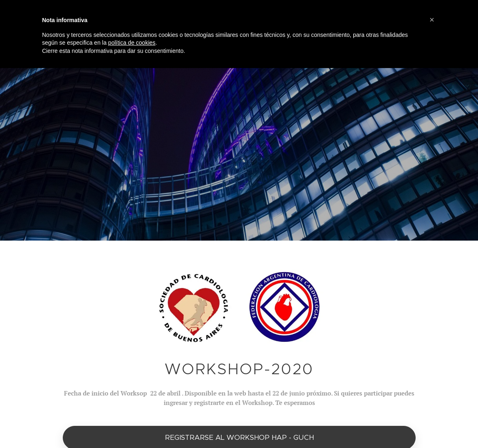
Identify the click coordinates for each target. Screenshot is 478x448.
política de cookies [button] (132, 43)
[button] (432, 20)
